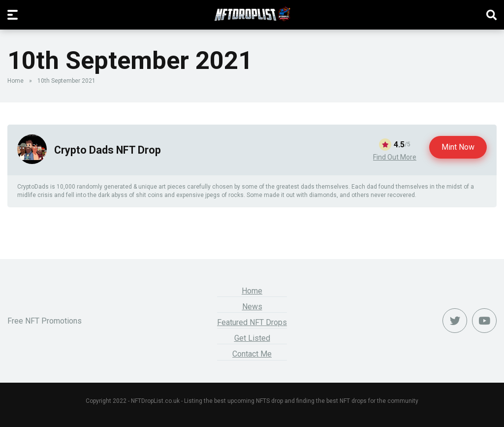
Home (16, 81)
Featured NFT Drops (252, 322)
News (252, 307)
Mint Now (458, 147)
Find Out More (395, 157)
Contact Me (252, 354)
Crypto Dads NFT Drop (108, 150)
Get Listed (252, 338)
